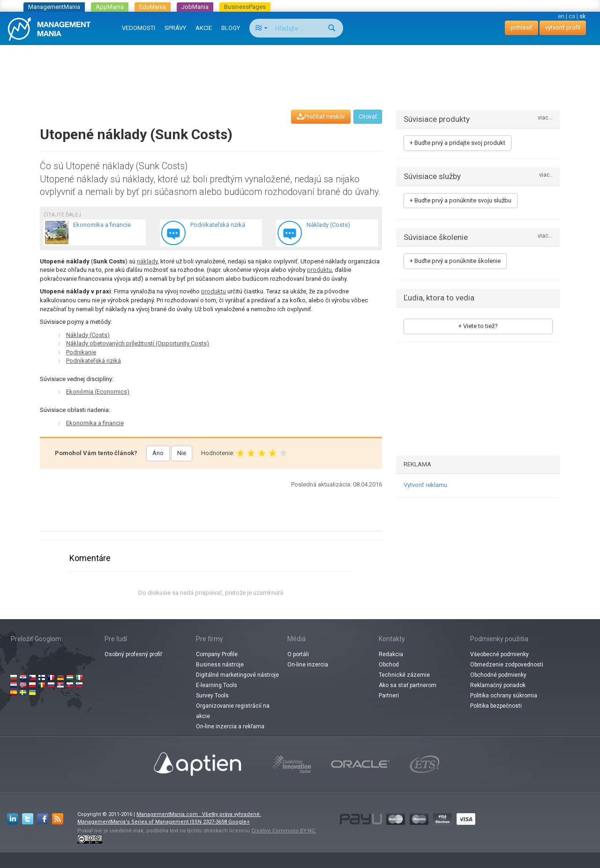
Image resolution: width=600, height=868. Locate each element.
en (561, 16)
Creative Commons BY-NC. (284, 831)
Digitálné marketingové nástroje (237, 675)
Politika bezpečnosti (496, 706)
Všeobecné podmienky (499, 654)
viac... (545, 118)
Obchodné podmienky (498, 675)
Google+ (239, 822)
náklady (147, 261)
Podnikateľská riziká (94, 361)
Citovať (368, 117)
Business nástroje (220, 665)
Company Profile (217, 654)
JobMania (195, 7)
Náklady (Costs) (88, 335)
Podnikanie (81, 352)
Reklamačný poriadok (498, 685)
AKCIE (204, 28)
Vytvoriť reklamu (425, 485)
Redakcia (391, 654)
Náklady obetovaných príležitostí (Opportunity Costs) (138, 343)
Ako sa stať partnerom (408, 685)
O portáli (298, 654)
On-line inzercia (308, 665)
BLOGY (231, 28)
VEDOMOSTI (139, 28)
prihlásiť (521, 27)
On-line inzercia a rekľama (230, 726)
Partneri (389, 696)
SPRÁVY (175, 28)
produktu (319, 270)
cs (572, 16)
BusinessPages (245, 7)
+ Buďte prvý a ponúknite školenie (455, 261)
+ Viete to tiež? (478, 326)
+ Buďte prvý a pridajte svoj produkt (457, 143)
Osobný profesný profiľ (133, 654)
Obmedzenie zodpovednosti (507, 665)
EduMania (153, 7)
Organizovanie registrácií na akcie (233, 711)
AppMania (110, 7)
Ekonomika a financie (95, 423)
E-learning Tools (217, 685)
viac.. (546, 175)
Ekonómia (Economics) (98, 392)
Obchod (389, 665)
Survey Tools (212, 696)
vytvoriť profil (563, 27)
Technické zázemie (404, 675)
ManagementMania (54, 7)
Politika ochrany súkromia (504, 696)
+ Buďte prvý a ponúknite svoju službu (461, 200)
